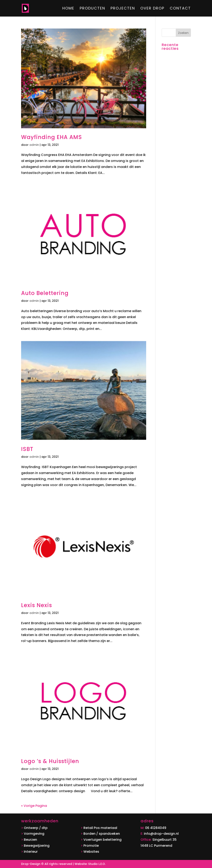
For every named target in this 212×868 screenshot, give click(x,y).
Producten (92, 9)
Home (68, 9)
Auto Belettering (45, 293)
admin (34, 145)
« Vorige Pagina (34, 806)
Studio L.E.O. (97, 864)
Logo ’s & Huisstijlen (50, 761)
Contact (180, 9)
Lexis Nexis (37, 605)
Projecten (123, 9)
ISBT (27, 449)
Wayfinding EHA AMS (52, 137)
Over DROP (152, 9)
